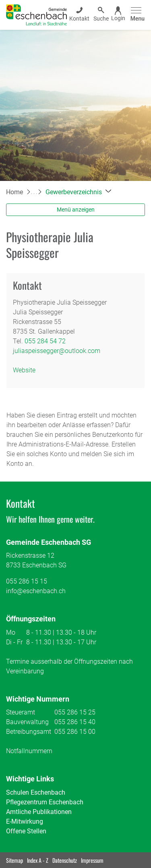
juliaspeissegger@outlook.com (57, 351)
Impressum (92, 860)
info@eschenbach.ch (36, 591)
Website (24, 370)
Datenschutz (65, 860)
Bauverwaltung (27, 722)
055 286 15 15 (27, 581)
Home (14, 192)
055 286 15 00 (75, 732)
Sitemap (14, 860)
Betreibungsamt (29, 732)
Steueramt (21, 712)
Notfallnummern (29, 751)
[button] (78, 192)
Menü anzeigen (76, 210)
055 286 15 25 (75, 712)
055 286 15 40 (75, 722)
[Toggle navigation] (136, 15)
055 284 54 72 (45, 341)
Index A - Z (38, 860)
